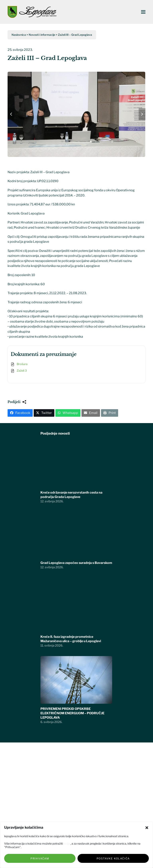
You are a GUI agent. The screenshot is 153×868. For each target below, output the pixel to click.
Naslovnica (19, 35)
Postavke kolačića (113, 858)
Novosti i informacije (42, 35)
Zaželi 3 (22, 371)
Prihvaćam (40, 858)
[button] (147, 828)
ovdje (67, 843)
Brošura (22, 364)
